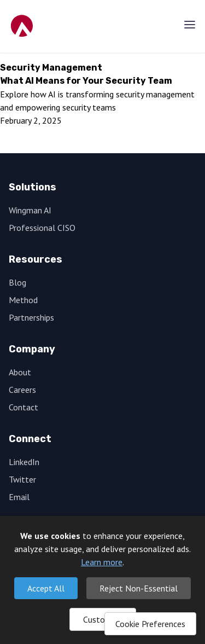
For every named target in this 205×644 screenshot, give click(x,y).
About (20, 372)
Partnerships (31, 317)
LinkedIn (24, 462)
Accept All (46, 588)
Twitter (22, 479)
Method (23, 300)
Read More (34, 140)
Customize (103, 619)
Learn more (102, 562)
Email (19, 497)
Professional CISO (42, 228)
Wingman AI (30, 210)
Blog (17, 282)
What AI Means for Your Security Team (86, 81)
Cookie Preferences (150, 624)
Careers (22, 390)
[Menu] (190, 25)
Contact (24, 407)
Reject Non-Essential (139, 588)
